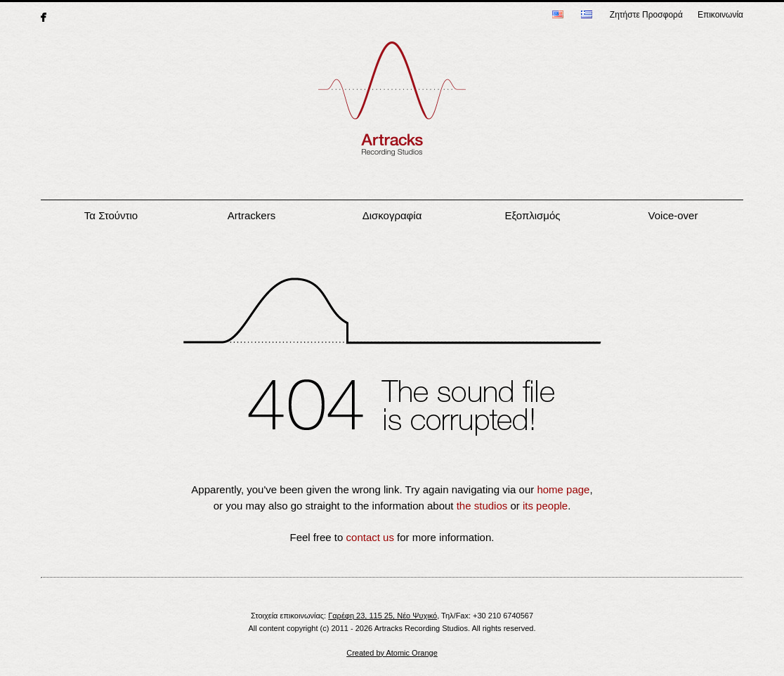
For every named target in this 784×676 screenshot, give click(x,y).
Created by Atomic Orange (392, 653)
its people (545, 506)
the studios (482, 506)
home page (563, 489)
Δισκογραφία (392, 215)
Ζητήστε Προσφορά (646, 15)
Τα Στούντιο (111, 215)
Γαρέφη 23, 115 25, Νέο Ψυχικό (383, 616)
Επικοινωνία (720, 15)
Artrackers (251, 215)
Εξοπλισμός (532, 215)
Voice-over (673, 215)
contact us (370, 537)
